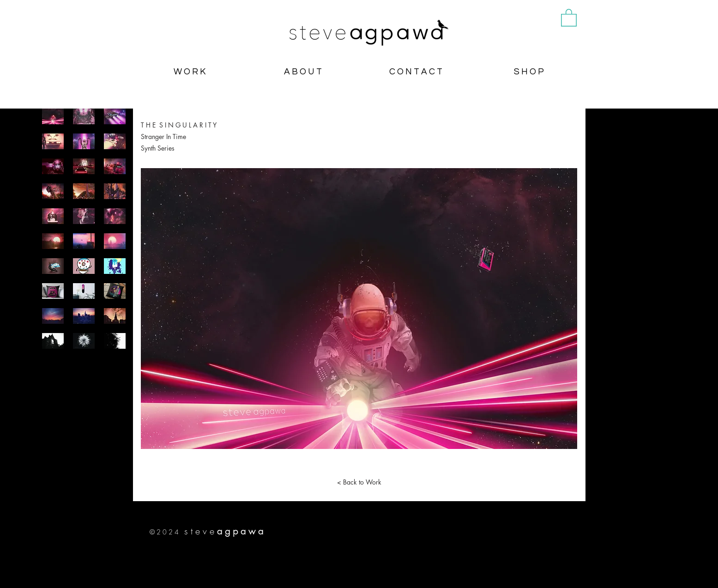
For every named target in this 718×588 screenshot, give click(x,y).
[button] (569, 17)
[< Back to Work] (359, 482)
